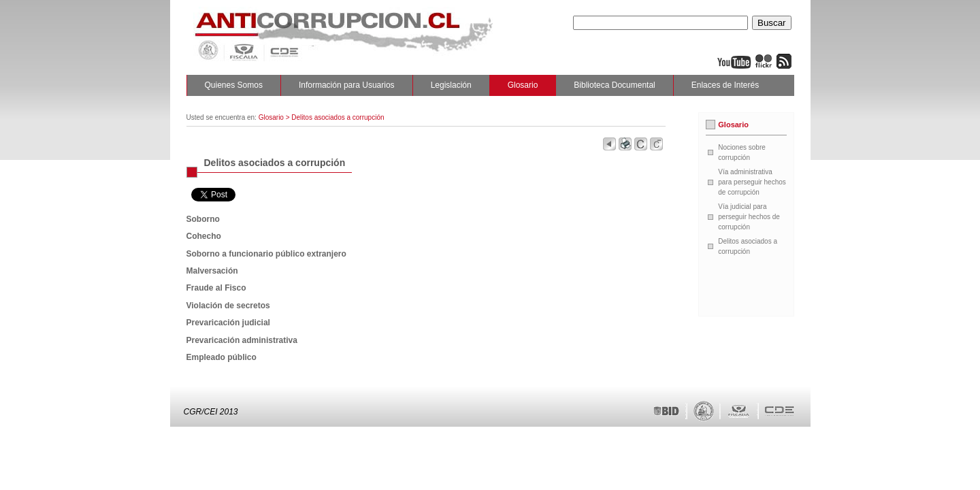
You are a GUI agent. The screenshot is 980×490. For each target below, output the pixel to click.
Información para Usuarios (347, 85)
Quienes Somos (234, 85)
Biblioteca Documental (614, 85)
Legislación (451, 85)
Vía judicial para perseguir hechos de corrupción (749, 217)
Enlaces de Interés (725, 85)
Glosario (523, 85)
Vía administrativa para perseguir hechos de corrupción (752, 182)
